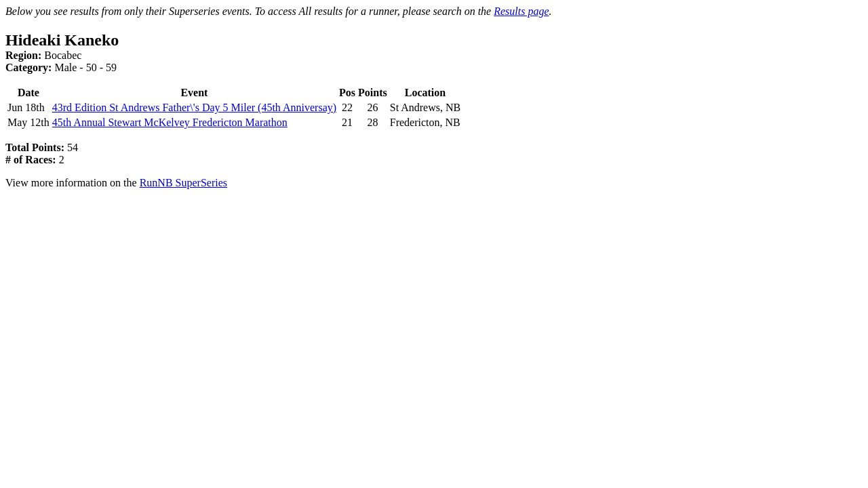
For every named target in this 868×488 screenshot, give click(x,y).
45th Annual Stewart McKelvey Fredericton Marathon (170, 122)
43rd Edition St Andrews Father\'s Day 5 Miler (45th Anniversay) (194, 107)
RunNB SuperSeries (183, 183)
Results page (521, 11)
